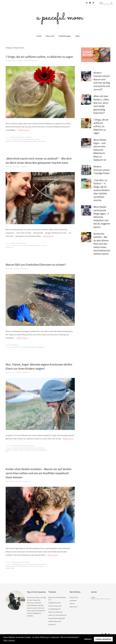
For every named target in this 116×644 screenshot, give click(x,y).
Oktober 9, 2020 (10, 481)
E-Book (72, 604)
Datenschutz (74, 597)
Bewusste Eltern (17, 139)
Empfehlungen (65, 36)
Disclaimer (73, 600)
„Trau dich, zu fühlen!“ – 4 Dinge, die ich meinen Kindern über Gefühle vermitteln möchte (102, 190)
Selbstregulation (40, 347)
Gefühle (42, 448)
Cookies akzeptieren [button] (103, 639)
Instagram (87, 3)
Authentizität (23, 448)
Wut (12, 247)
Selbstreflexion (23, 243)
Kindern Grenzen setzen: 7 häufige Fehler (102, 170)
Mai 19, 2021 (9, 268)
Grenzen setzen (54, 606)
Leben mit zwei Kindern (56, 615)
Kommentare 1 (25, 268)
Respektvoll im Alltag (24, 562)
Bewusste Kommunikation (17, 137)
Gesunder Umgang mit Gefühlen (22, 450)
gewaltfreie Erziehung (34, 566)
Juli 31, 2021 (9, 167)
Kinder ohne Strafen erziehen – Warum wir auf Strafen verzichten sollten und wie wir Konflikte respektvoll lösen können (39, 473)
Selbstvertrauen (42, 141)
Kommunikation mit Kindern (30, 141)
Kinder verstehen (54, 612)
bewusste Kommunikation (28, 139)
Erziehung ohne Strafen (22, 566)
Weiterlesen (24, 130)
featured (37, 139)
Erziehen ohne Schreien (27, 245)
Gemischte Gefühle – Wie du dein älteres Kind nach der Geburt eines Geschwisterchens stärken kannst (103, 244)
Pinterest (90, 3)
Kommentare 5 (26, 372)
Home (39, 36)
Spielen (51, 624)
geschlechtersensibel (11, 141)
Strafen (13, 568)
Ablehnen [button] (88, 639)
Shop (77, 36)
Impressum (73, 607)
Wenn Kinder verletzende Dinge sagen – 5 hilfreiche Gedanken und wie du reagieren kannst (102, 217)
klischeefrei (19, 141)
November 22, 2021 (11, 61)
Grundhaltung (28, 137)
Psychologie (24, 347)
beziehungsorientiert (11, 566)
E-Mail (93, 3)
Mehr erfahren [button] (9, 640)
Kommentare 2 (25, 167)
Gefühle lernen (15, 243)
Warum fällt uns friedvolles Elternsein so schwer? (36, 265)
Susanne (21, 61)
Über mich (50, 36)
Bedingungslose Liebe (18, 564)
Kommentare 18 (26, 481)
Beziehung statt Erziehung (40, 564)
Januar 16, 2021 (10, 372)
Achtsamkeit (16, 448)
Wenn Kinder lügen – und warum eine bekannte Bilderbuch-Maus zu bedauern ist (100, 150)
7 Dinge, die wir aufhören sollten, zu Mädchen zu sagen (39, 57)
